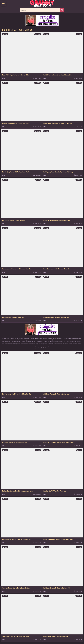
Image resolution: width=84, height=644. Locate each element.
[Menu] (3, 3)
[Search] (62, 10)
